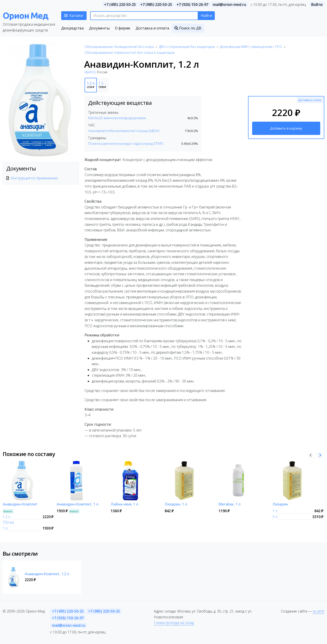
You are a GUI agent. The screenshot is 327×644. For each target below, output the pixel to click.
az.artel (318, 611)
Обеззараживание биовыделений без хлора (119, 47)
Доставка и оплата (310, 100)
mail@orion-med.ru (229, 4)
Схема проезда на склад (174, 623)
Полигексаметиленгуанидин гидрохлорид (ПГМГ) (126, 144)
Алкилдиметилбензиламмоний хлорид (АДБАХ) (124, 131)
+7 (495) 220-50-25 (120, 4)
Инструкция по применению (34, 178)
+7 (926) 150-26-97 (192, 4)
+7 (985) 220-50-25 (156, 4)
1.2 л (6, 517)
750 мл (8, 522)
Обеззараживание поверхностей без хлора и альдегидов (130, 53)
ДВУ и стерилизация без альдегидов (187, 47)
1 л (5, 528)
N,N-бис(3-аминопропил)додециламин (117, 118)
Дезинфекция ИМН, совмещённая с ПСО (251, 47)
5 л (275, 517)
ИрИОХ (90, 72)
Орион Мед (25, 15)
